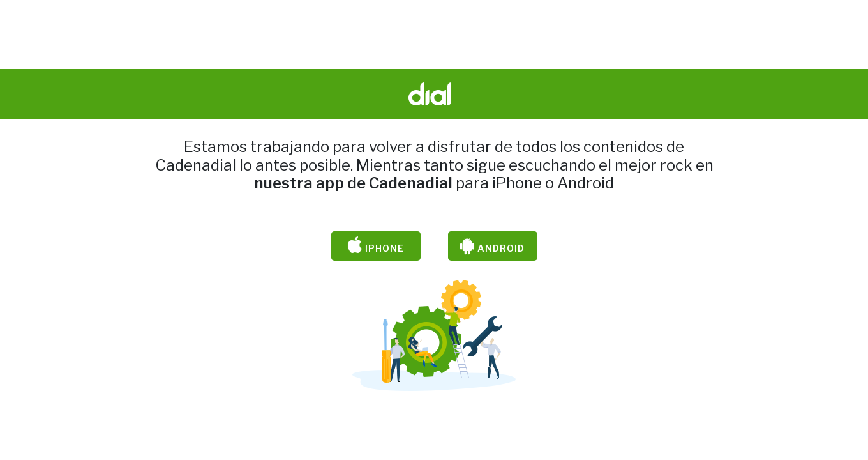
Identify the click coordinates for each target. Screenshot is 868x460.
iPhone (376, 246)
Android (492, 246)
